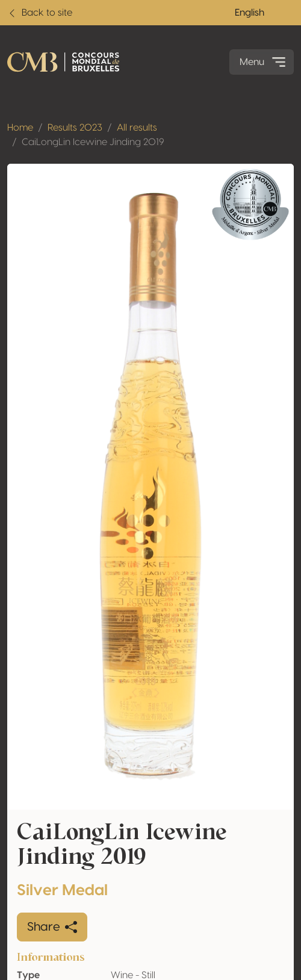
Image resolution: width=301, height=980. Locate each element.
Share (52, 927)
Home (20, 128)
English (250, 13)
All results (137, 128)
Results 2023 (75, 128)
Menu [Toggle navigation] (264, 62)
